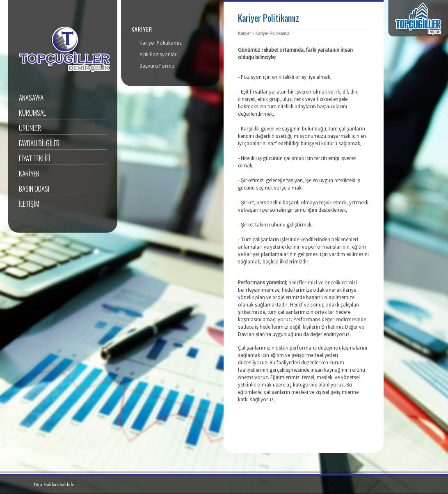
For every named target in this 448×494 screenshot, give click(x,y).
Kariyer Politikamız (273, 33)
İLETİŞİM (29, 204)
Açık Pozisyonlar (158, 55)
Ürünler (30, 128)
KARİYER (29, 173)
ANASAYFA (31, 97)
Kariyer (245, 33)
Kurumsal (32, 113)
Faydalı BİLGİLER (39, 143)
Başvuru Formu (157, 66)
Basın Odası (34, 189)
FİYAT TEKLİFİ (35, 158)
